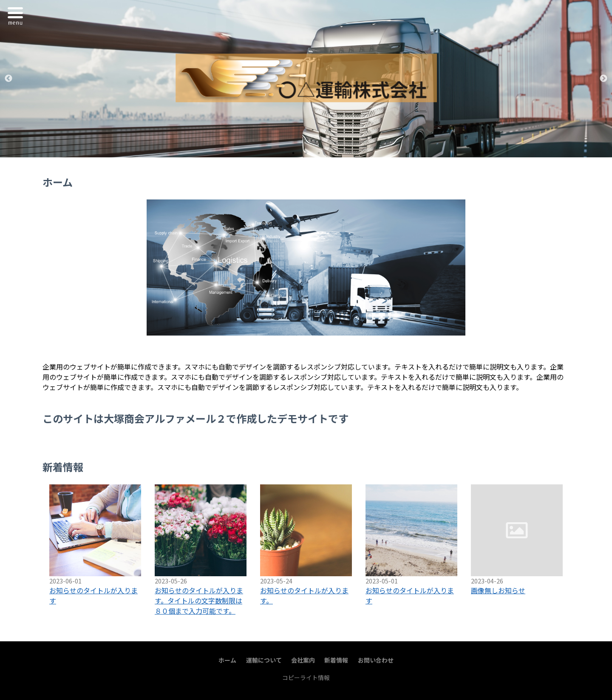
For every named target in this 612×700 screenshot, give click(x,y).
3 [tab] (319, 153)
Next (603, 79)
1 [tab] (293, 153)
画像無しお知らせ (498, 590)
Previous (8, 79)
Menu (17, 14)
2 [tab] (306, 153)
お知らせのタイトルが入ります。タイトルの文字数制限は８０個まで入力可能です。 (199, 600)
